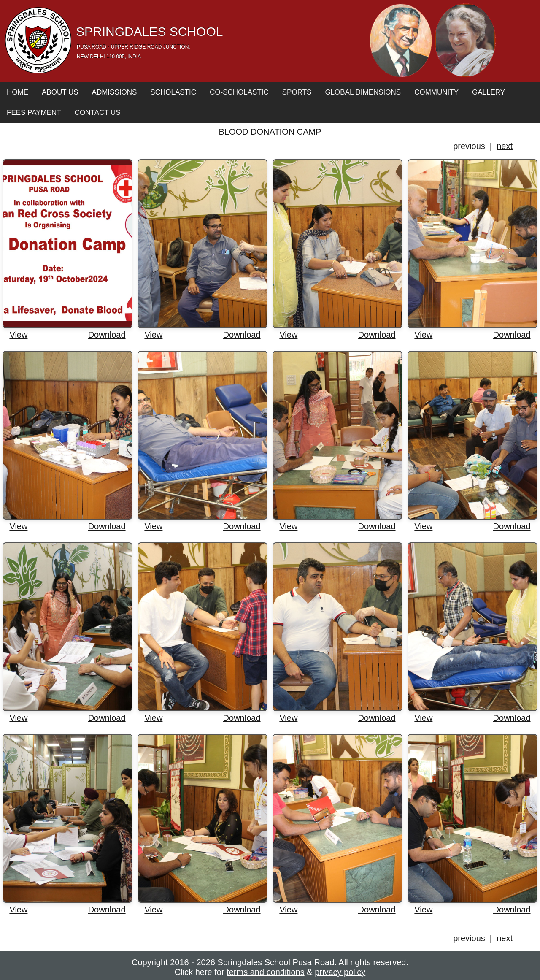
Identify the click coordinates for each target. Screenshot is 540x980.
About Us (60, 92)
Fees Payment (34, 112)
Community (436, 92)
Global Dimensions (363, 92)
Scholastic (173, 92)
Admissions (115, 92)
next (505, 146)
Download (107, 335)
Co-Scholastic (239, 92)
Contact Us (98, 112)
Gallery (489, 92)
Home (18, 92)
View (18, 335)
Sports (297, 92)
